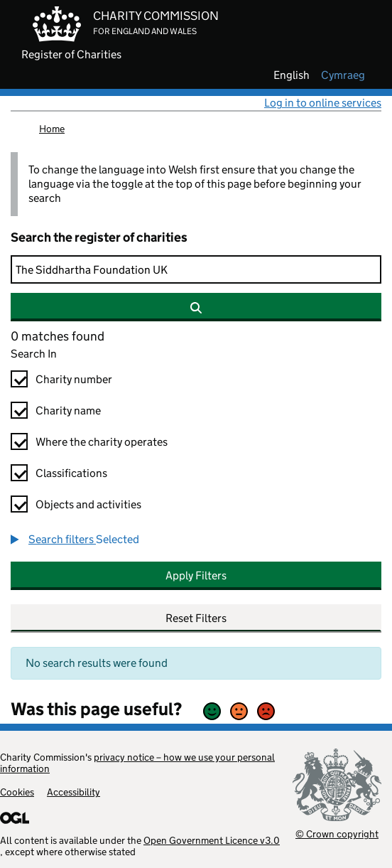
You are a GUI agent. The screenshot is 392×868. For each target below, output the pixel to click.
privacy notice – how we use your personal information (137, 763)
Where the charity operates (102, 442)
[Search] (196, 269)
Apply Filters (196, 575)
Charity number (74, 379)
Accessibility (73, 792)
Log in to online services (323, 103)
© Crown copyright (337, 834)
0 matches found (58, 336)
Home (52, 129)
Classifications (71, 473)
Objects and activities (88, 504)
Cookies (17, 792)
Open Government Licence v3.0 (212, 840)
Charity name (68, 411)
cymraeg (343, 75)
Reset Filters (196, 618)
